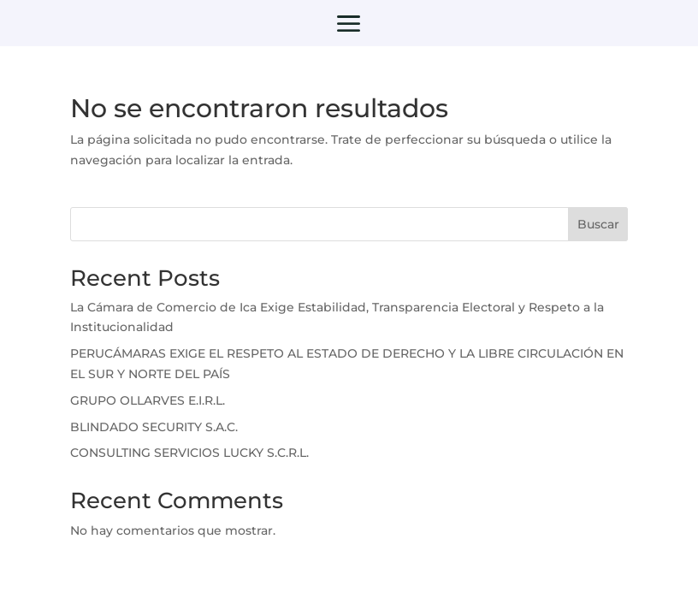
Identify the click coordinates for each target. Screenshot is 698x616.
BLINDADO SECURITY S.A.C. (154, 427)
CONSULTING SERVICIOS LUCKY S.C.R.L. (189, 453)
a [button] (349, 25)
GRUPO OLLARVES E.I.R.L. (148, 400)
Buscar (598, 224)
